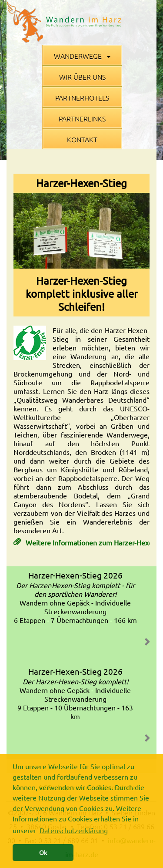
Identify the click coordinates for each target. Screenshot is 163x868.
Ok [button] (43, 852)
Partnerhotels (82, 98)
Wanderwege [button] (82, 56)
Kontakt (82, 139)
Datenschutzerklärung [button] (74, 830)
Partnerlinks (82, 118)
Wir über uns (82, 77)
